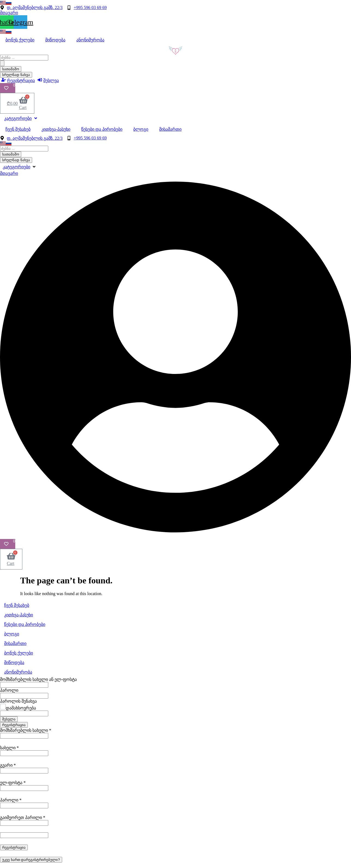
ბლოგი (141, 129)
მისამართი (170, 129)
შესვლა (9, 719)
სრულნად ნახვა (16, 75)
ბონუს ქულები (20, 40)
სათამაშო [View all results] (11, 69)
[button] (20, 167)
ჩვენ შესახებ (18, 129)
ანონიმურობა (90, 40)
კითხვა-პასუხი (56, 129)
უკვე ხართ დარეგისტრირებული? (31, 860)
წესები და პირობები (102, 129)
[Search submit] (2, 63)
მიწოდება (55, 40)
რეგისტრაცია (14, 725)
